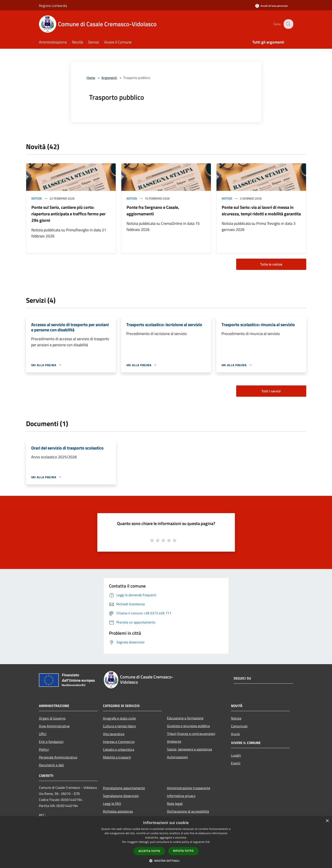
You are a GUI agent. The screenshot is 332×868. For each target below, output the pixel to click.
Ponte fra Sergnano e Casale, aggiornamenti (153, 210)
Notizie (37, 198)
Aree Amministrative (54, 726)
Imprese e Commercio (119, 742)
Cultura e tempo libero (119, 726)
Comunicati (239, 726)
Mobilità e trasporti (117, 757)
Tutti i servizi (271, 391)
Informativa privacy (181, 796)
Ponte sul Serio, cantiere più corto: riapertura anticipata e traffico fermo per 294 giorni (68, 214)
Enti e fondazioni (51, 742)
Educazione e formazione (185, 718)
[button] (166, 861)
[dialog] (166, 842)
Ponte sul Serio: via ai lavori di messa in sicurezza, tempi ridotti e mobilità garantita (261, 210)
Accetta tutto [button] (149, 851)
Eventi (236, 763)
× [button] (327, 821)
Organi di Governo (52, 718)
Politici (44, 749)
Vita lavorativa (114, 734)
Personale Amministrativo (58, 757)
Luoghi (236, 755)
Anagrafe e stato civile (119, 718)
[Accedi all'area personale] (271, 6)
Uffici (43, 734)
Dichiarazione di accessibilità (188, 811)
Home (91, 78)
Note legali (175, 804)
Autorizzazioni (177, 757)
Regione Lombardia (53, 6)
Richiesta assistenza (118, 811)
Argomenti (109, 78)
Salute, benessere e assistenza (189, 749)
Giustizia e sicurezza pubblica (188, 726)
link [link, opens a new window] (208, 842)
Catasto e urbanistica (119, 749)
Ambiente (174, 741)
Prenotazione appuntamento (124, 788)
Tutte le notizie (271, 264)
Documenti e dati (51, 765)
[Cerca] (288, 24)
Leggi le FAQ (112, 804)
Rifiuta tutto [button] (183, 851)
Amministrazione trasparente (189, 788)
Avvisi (235, 734)
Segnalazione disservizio (121, 796)
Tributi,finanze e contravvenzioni (191, 734)
